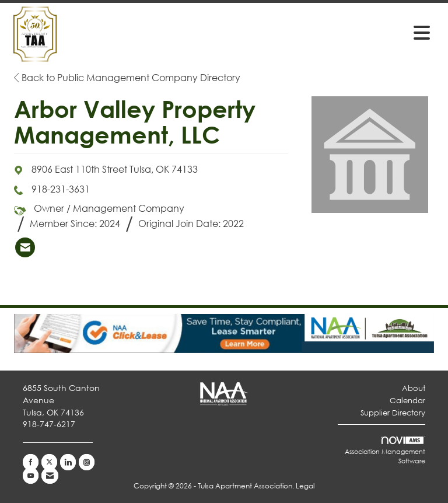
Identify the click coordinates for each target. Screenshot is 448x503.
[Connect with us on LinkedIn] (68, 462)
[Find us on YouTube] (31, 476)
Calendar (407, 401)
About (414, 388)
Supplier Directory (393, 413)
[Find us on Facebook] (31, 462)
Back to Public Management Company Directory (127, 77)
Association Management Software (385, 451)
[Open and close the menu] (293, 32)
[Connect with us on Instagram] (87, 462)
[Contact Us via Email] (50, 476)
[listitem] (25, 247)
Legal (305, 486)
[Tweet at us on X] (49, 462)
